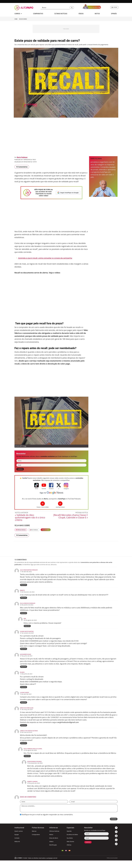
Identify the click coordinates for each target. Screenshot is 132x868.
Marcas (34, 839)
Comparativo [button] (38, 14)
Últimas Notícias (21, 530)
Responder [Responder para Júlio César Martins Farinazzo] (24, 586)
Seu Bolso (70, 846)
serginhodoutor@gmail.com (68, 728)
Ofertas (69, 852)
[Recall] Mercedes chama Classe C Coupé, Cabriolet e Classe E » (71, 517)
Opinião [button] (114, 14)
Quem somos (19, 839)
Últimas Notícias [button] (61, 14)
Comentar (113, 827)
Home (16, 19)
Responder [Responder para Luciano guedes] (24, 708)
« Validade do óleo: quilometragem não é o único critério (30, 518)
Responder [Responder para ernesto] (24, 599)
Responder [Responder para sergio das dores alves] (24, 731)
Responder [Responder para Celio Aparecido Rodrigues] (24, 615)
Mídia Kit (17, 849)
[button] (72, 8)
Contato (17, 846)
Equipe (17, 842)
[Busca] (55, 8)
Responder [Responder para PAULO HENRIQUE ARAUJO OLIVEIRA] (27, 763)
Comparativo (36, 842)
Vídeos (51, 849)
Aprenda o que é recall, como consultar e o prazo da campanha (45, 258)
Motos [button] (97, 14)
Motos (51, 842)
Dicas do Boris (23, 19)
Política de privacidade (112, 865)
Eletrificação (53, 852)
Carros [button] (18, 14)
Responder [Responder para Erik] (27, 629)
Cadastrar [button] (21, 469)
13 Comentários (22, 167)
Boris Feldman (22, 157)
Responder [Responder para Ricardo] (24, 692)
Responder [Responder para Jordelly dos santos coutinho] (24, 750)
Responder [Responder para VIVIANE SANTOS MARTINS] (24, 652)
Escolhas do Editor (72, 842)
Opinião (69, 839)
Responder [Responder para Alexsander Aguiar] (24, 671)
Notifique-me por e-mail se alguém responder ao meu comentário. (47, 822)
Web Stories (70, 849)
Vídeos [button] (81, 14)
